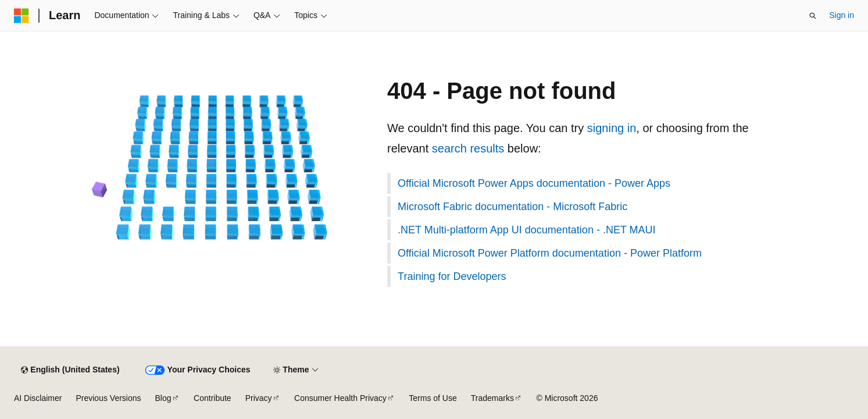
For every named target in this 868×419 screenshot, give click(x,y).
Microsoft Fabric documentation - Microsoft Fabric (512, 207)
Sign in (842, 15)
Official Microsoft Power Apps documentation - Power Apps (534, 183)
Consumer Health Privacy (340, 398)
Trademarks (492, 398)
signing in (612, 128)
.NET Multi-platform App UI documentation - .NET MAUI (527, 230)
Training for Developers (452, 276)
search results (468, 148)
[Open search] (813, 16)
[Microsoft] (22, 16)
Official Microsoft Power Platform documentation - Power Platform (550, 253)
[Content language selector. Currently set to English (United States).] (70, 370)
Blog (163, 398)
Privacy (259, 398)
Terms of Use (433, 398)
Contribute (212, 398)
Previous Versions (108, 398)
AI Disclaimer (38, 398)
